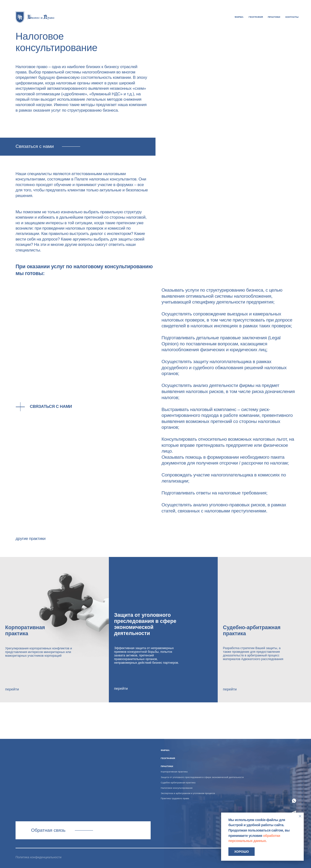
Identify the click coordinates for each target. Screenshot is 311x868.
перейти (12, 689)
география (256, 17)
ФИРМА (239, 17)
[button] (78, 147)
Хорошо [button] (242, 852)
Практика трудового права (175, 798)
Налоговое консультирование (177, 788)
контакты (292, 17)
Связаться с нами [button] (51, 407)
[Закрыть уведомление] (300, 816)
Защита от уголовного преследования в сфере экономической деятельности (202, 777)
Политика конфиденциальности (39, 857)
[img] (35, 17)
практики (274, 17)
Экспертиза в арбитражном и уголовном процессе (188, 793)
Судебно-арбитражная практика (178, 783)
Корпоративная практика (174, 772)
